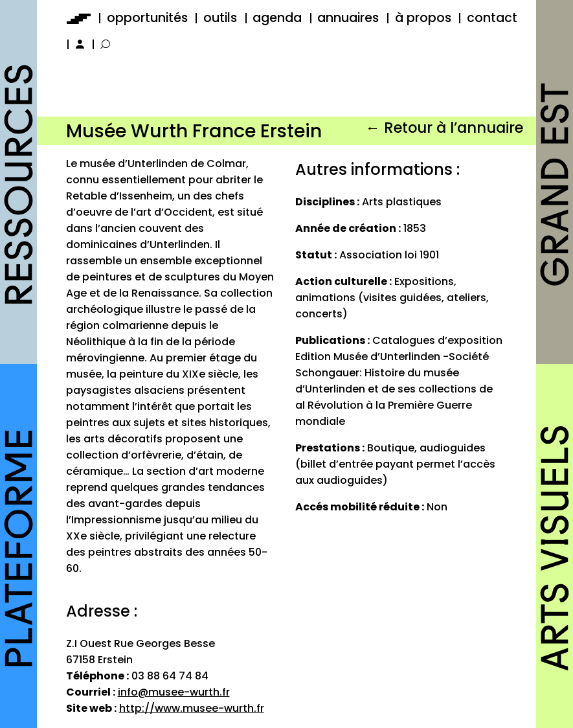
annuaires (348, 18)
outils (220, 18)
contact (492, 18)
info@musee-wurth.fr (174, 692)
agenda (277, 18)
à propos (423, 18)
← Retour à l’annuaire (444, 128)
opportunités (147, 18)
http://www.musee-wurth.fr (192, 708)
